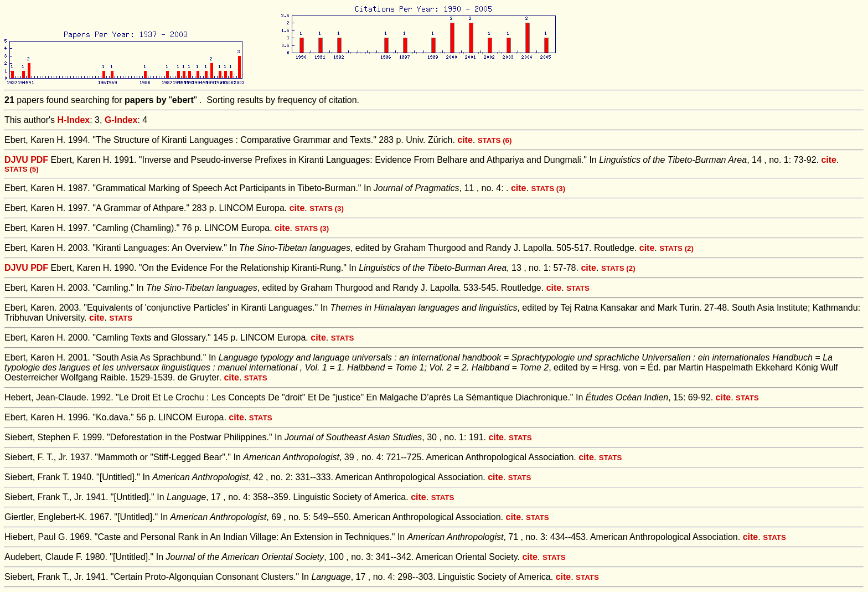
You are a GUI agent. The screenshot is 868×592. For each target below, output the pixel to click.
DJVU (16, 160)
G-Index (121, 120)
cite (465, 140)
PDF (39, 160)
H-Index (74, 120)
